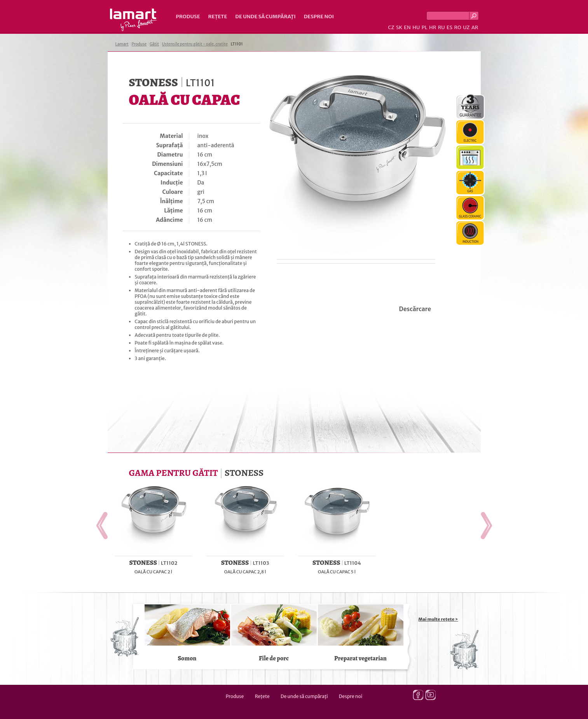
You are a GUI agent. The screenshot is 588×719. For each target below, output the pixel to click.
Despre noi (319, 17)
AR (475, 27)
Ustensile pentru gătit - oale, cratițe (195, 44)
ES (449, 27)
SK (399, 27)
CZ (391, 27)
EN (407, 27)
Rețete (218, 17)
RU (441, 27)
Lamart (133, 20)
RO (457, 27)
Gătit (154, 44)
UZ (466, 27)
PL (425, 27)
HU (416, 27)
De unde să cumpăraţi (265, 17)
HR (433, 27)
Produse (188, 17)
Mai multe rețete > (438, 619)
